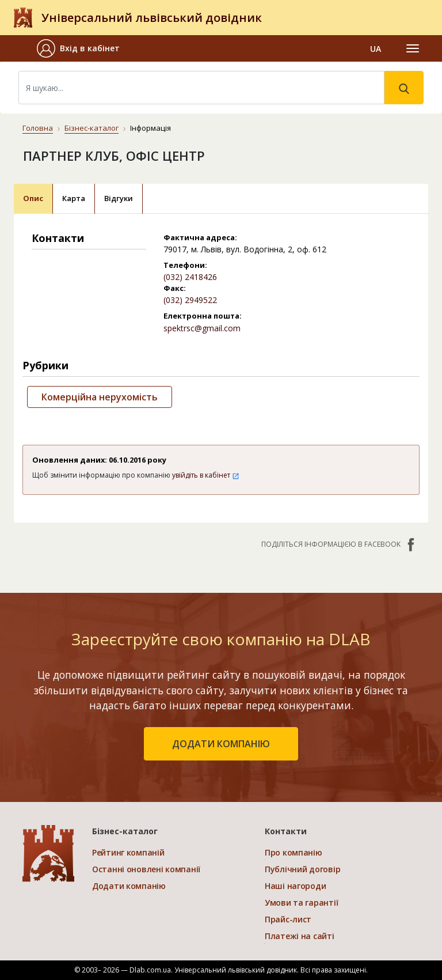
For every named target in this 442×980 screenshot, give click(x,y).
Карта (74, 198)
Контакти (286, 831)
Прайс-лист (288, 919)
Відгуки (119, 198)
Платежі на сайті (300, 936)
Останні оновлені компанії (146, 869)
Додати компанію (129, 886)
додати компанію (221, 744)
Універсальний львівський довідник (152, 18)
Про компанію (294, 852)
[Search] (201, 88)
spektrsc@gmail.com (202, 328)
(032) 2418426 (190, 277)
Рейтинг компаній (128, 852)
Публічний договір (302, 869)
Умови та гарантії (301, 903)
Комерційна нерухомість (100, 397)
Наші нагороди (295, 886)
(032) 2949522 (190, 300)
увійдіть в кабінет (206, 475)
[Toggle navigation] (413, 48)
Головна (38, 128)
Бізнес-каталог (92, 128)
